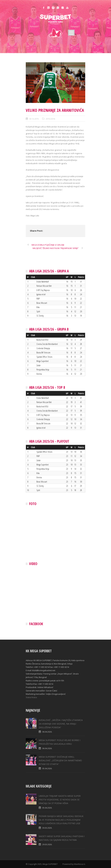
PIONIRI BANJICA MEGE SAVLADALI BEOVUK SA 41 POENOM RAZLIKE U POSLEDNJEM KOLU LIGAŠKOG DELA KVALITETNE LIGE (61, 820)
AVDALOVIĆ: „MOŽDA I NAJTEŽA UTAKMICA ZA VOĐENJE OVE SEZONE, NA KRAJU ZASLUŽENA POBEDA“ (61, 724)
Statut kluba (31, 697)
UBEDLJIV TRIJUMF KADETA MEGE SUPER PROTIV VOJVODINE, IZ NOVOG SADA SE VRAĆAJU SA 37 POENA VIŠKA (60, 800)
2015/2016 (50, 119)
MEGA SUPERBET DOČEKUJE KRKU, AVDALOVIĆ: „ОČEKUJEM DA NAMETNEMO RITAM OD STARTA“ (60, 760)
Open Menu (71, 33)
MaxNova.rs (80, 864)
